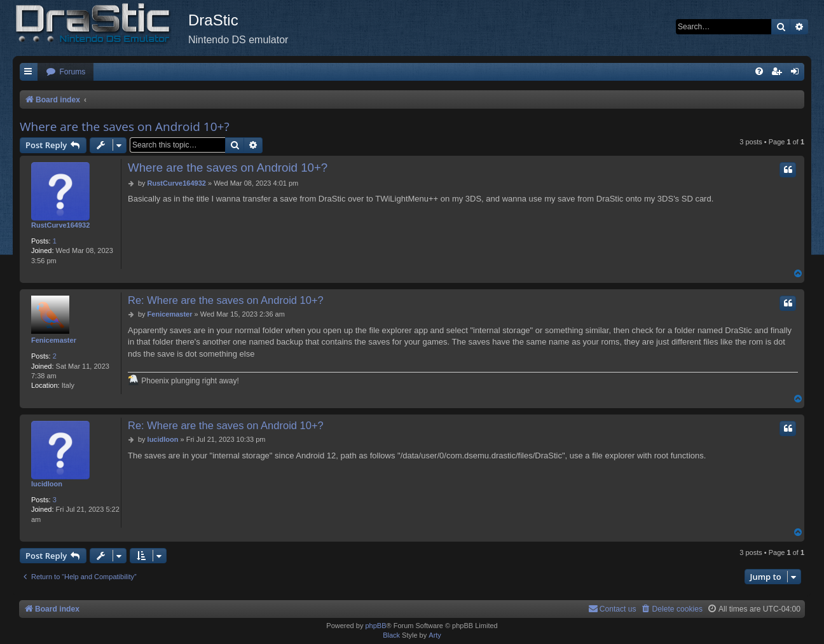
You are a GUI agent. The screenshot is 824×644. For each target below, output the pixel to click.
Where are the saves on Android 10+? (125, 127)
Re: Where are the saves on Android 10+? (226, 300)
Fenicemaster (54, 340)
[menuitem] (65, 72)
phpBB (375, 626)
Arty (435, 635)
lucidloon (47, 484)
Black (391, 635)
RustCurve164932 (60, 225)
